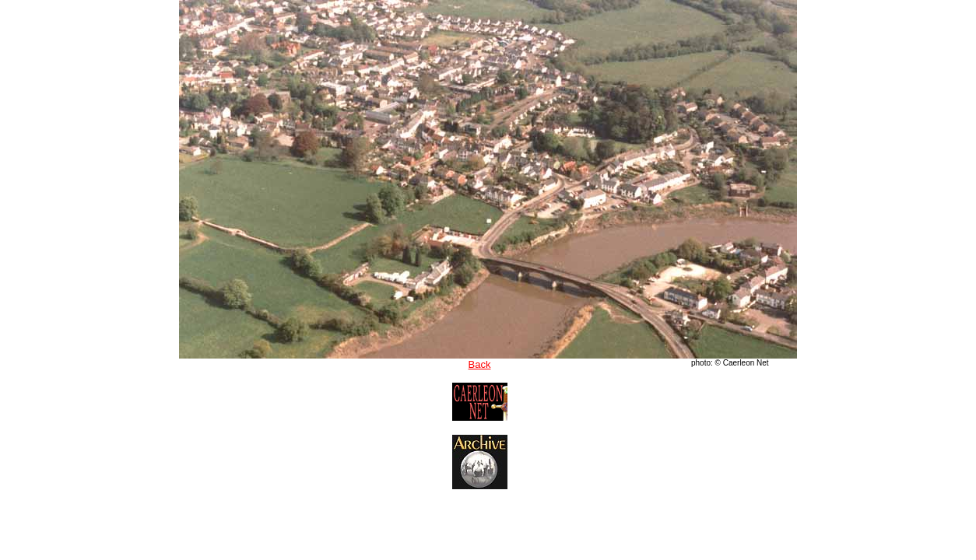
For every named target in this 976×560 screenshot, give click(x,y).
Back (480, 364)
